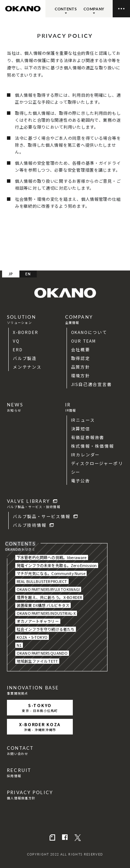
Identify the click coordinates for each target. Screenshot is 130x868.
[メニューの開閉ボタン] (121, 9)
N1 (19, 645)
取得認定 (81, 358)
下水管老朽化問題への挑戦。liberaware (52, 557)
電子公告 (81, 480)
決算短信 (81, 428)
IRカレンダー (86, 454)
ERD (18, 349)
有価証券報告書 (88, 437)
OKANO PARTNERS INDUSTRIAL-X (46, 613)
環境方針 (81, 375)
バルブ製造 (25, 358)
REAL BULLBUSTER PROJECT (42, 581)
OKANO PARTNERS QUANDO (42, 653)
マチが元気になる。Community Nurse (51, 573)
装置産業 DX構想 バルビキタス (43, 605)
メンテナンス (27, 367)
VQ (16, 341)
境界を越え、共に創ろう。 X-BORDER (49, 597)
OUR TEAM (84, 341)
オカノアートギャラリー (38, 621)
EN (28, 274)
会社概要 (81, 349)
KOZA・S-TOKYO (32, 637)
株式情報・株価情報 (93, 446)
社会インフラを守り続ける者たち (46, 629)
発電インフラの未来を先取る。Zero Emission (57, 565)
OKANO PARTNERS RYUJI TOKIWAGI (48, 589)
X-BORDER (25, 332)
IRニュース (83, 420)
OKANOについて (89, 332)
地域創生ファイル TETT (37, 661)
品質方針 (81, 367)
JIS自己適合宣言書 (92, 384)
